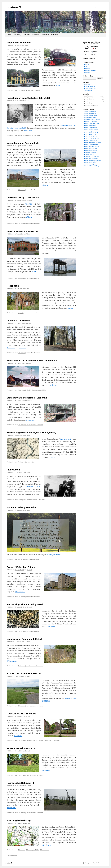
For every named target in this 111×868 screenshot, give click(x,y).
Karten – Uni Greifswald (91, 137)
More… (59, 85)
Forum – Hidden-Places (91, 127)
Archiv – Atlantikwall (90, 112)
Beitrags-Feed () (90, 86)
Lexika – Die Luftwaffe (90, 150)
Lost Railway (17, 35)
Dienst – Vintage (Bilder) (91, 164)
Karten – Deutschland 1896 (91, 139)
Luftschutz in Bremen (18, 321)
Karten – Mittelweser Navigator (93, 143)
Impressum (54, 35)
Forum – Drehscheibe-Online (92, 123)
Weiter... (29, 217)
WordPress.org (88, 90)
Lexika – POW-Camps (90, 152)
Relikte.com (11, 348)
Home (9, 35)
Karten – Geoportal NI (90, 131)
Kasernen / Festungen (44, 741)
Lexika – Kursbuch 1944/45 (92, 147)
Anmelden (87, 84)
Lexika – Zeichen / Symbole (92, 156)
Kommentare (45, 35)
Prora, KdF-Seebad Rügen (21, 567)
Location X (13, 7)
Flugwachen (13, 470)
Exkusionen (87, 68)
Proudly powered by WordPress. (93, 863)
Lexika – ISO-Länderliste (91, 158)
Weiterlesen (18, 736)
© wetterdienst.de (89, 58)
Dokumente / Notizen (90, 70)
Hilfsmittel (36, 35)
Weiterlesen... (28, 131)
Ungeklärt (21, 313)
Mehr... (70, 308)
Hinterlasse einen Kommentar (35, 425)
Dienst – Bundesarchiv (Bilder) (92, 160)
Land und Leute (66, 439)
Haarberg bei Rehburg (19, 820)
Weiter (34, 272)
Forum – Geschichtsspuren (91, 121)
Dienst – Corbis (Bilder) (91, 162)
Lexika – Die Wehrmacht (91, 148)
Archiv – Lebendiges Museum (92, 119)
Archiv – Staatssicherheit (91, 115)
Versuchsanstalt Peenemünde (23, 143)
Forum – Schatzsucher (90, 125)
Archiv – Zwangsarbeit (90, 117)
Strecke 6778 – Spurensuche (22, 231)
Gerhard (29, 146)
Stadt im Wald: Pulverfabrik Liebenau (27, 398)
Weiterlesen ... (20, 592)
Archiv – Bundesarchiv (90, 114)
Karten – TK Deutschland (91, 133)
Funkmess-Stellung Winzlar (22, 748)
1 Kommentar (30, 462)
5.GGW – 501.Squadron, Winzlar (24, 674)
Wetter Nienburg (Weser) (91, 42)
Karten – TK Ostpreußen (91, 135)
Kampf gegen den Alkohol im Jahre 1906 (29, 98)
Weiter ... (45, 185)
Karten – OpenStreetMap (91, 141)
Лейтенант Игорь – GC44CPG (23, 198)
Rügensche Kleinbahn (19, 43)
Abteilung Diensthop (53, 555)
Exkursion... (30, 420)
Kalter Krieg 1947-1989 (25, 390)
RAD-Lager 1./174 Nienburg (21, 714)
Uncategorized (22, 500)
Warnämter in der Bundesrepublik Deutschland (32, 360)
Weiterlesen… (53, 626)
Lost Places (27, 35)
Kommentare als (90, 88)
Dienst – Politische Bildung (91, 166)
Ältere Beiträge (12, 855)
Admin (27, 45)
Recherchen (21, 135)
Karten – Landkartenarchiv (91, 129)
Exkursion (23, 348)
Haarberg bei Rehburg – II (21, 783)
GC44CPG (29, 204)
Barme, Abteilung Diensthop (22, 507)
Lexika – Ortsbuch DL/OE (91, 145)
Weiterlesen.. (52, 385)
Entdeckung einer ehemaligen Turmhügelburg (31, 432)
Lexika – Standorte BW (91, 154)
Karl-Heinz (28, 676)
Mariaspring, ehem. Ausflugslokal (25, 604)
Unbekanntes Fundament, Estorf (24, 639)
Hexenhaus (13, 286)
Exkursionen (21, 190)
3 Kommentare (44, 850)
